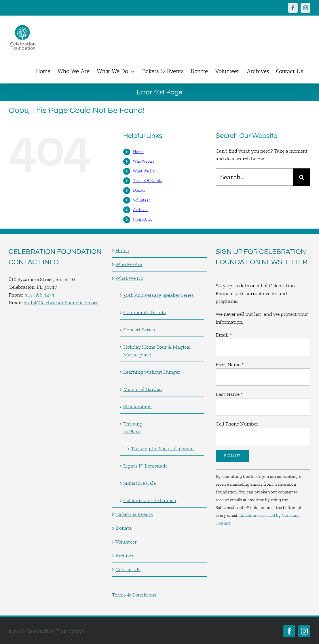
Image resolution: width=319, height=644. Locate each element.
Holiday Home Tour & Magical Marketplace (157, 351)
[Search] (302, 177)
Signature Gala (140, 483)
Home (138, 152)
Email (224, 335)
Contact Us (143, 220)
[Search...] (254, 177)
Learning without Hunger (152, 372)
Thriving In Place (133, 428)
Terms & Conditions (134, 595)
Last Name (229, 394)
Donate (139, 190)
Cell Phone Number (237, 424)
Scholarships (137, 406)
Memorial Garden (143, 389)
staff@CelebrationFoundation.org (61, 303)
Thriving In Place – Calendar (163, 449)
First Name (230, 364)
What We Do (144, 171)
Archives (141, 210)
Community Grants (145, 312)
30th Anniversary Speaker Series (158, 295)
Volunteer (142, 200)
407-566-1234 (39, 295)
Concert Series (139, 330)
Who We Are (144, 161)
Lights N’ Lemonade (145, 466)
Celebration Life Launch (150, 500)
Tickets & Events (148, 181)
